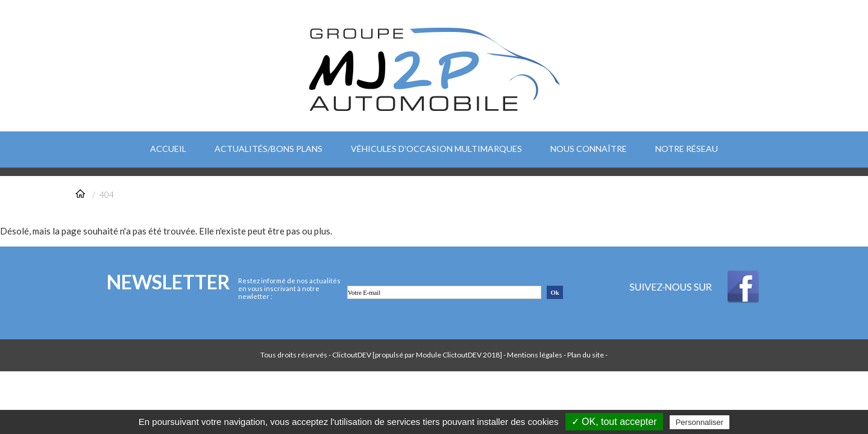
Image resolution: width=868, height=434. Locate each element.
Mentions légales (535, 355)
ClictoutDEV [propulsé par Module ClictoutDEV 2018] (417, 355)
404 (107, 194)
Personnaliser (700, 422)
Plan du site (586, 355)
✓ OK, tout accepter (614, 422)
